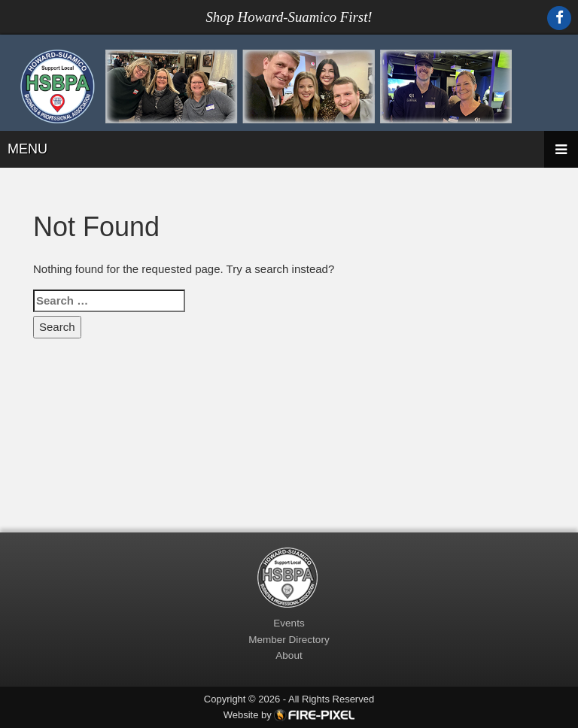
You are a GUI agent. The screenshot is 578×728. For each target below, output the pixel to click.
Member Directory (289, 640)
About (289, 655)
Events (289, 623)
